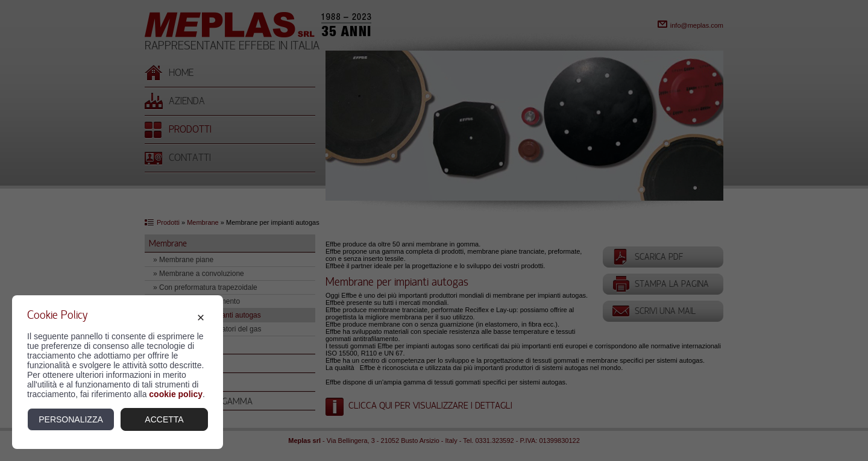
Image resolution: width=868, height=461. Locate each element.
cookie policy (176, 394)
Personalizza (71, 419)
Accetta (164, 419)
